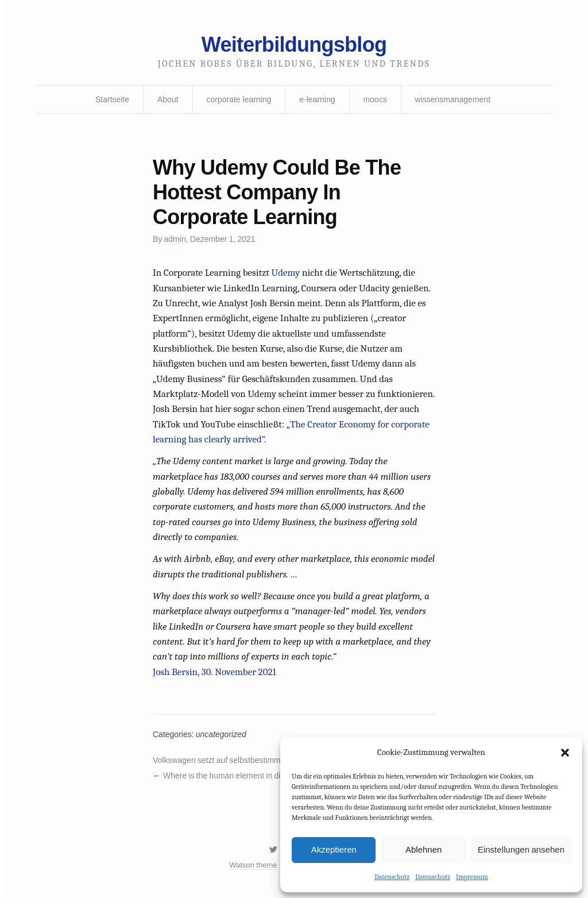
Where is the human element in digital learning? (247, 776)
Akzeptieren (334, 849)
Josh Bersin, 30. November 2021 (214, 672)
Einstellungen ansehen (521, 849)
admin (175, 239)
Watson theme (253, 865)
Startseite (112, 99)
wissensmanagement (453, 99)
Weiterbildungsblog (294, 45)
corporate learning (239, 99)
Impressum (472, 877)
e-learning (317, 99)
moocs (375, 99)
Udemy (286, 273)
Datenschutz (392, 877)
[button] (565, 753)
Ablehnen (423, 849)
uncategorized (221, 734)
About (168, 99)
